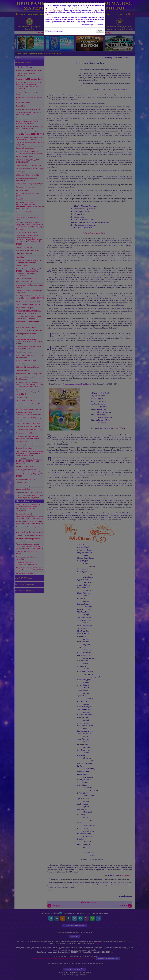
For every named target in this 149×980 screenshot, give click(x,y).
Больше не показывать (54, 31)
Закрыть (100, 31)
